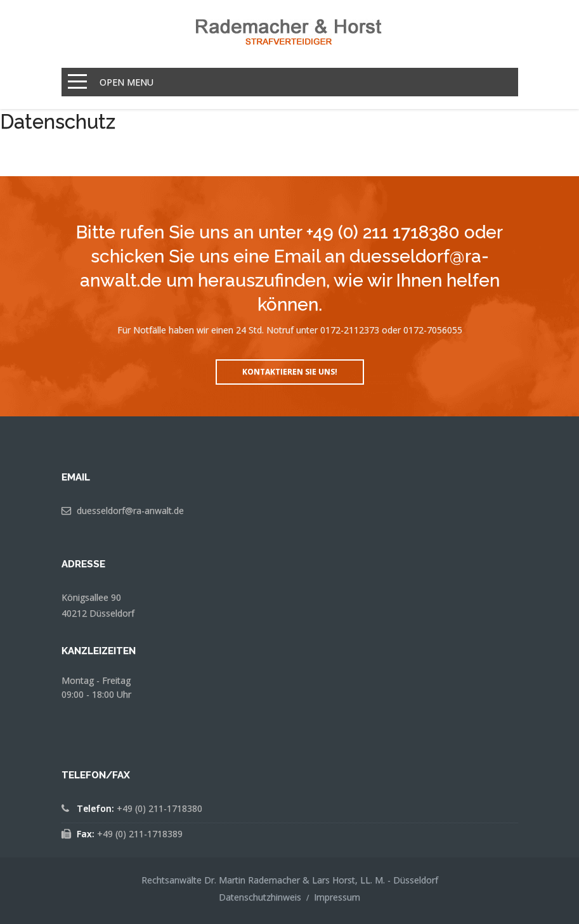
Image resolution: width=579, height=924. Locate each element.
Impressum (337, 897)
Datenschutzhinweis (260, 897)
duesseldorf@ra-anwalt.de (130, 510)
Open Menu (127, 82)
